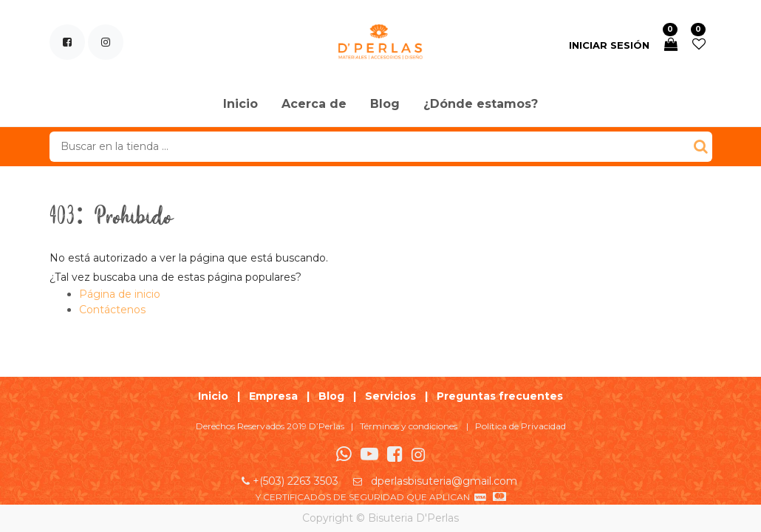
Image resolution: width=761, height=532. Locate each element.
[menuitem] (240, 105)
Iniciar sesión (609, 45)
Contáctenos (112, 310)
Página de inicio (120, 294)
